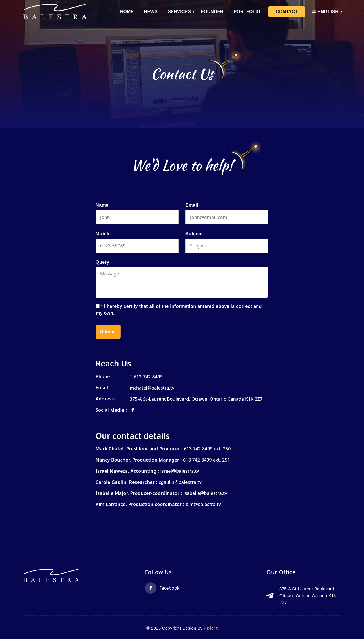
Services (179, 12)
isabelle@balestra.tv (205, 493)
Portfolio (247, 12)
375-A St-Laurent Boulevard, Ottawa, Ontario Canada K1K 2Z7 (196, 399)
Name (102, 205)
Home (127, 12)
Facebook (162, 588)
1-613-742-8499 (146, 377)
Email (192, 205)
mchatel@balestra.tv (152, 388)
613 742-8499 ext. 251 (207, 460)
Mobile (103, 234)
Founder (212, 12)
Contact (287, 12)
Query (103, 262)
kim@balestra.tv (203, 504)
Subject (194, 234)
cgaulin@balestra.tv (180, 482)
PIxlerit (211, 628)
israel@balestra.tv (180, 471)
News (151, 12)
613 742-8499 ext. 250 (207, 449)
